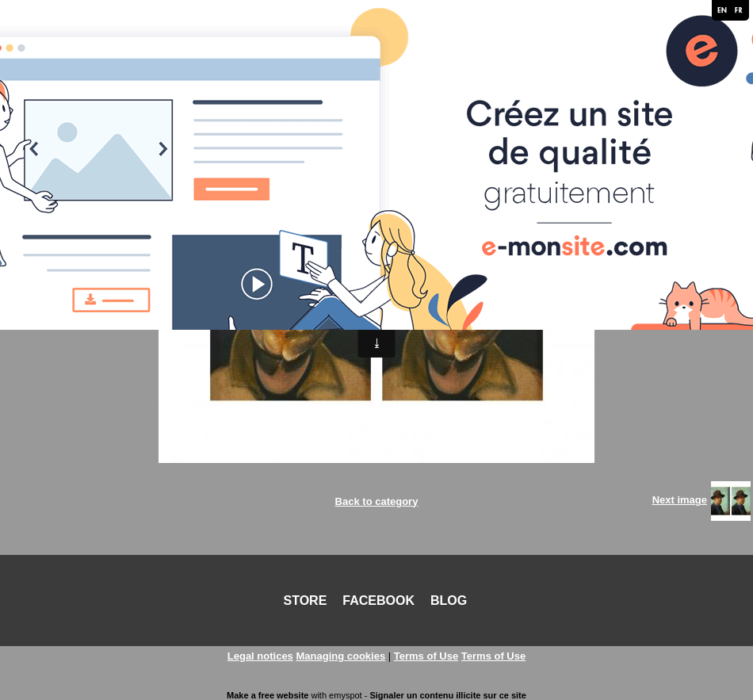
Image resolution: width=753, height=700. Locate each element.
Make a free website (268, 695)
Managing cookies (340, 656)
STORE (306, 601)
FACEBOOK (378, 601)
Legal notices (260, 656)
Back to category (377, 501)
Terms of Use (426, 656)
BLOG (449, 601)
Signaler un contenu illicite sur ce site (447, 695)
